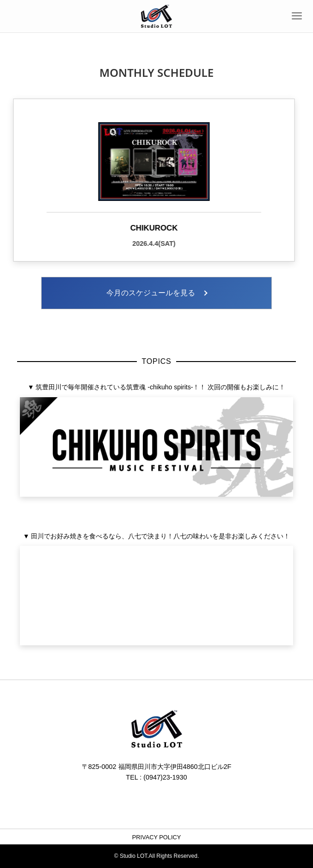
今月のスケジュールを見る (151, 293)
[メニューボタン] (297, 16)
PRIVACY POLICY (157, 837)
